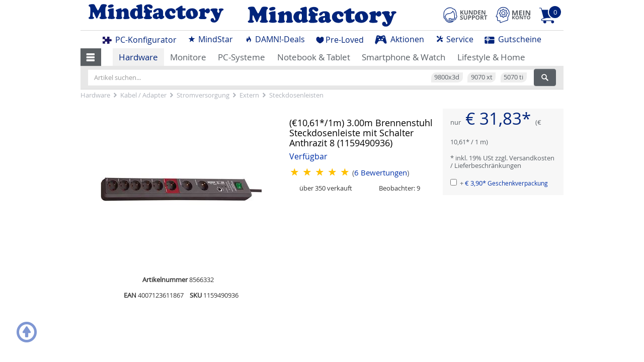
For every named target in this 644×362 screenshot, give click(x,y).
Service (455, 39)
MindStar (210, 39)
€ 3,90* (506, 183)
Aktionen (399, 39)
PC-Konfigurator (140, 40)
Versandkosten (532, 158)
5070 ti (513, 77)
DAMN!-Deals (275, 39)
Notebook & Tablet (314, 57)
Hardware (138, 57)
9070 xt (482, 77)
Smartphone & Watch (404, 57)
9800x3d (447, 77)
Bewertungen (381, 173)
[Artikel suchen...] (311, 77)
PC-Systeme (242, 57)
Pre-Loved (340, 40)
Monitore (188, 57)
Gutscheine (513, 39)
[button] (91, 57)
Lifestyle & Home (491, 57)
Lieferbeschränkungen (488, 165)
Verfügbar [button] (308, 157)
